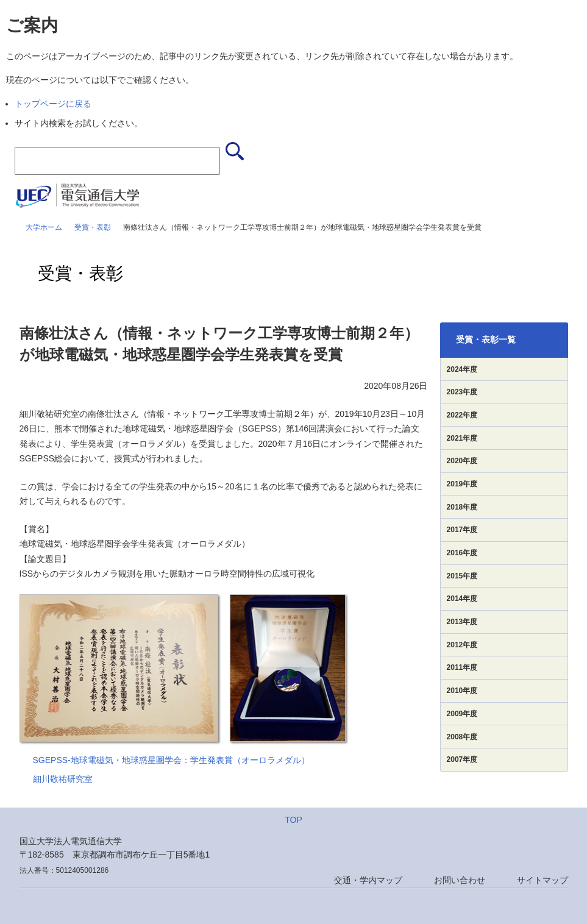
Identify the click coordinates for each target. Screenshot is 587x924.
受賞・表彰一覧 (486, 339)
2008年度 (462, 737)
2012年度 (462, 645)
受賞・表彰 (93, 227)
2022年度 (462, 415)
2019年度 (462, 484)
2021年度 (462, 438)
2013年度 (462, 622)
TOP (293, 820)
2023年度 (462, 392)
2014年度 (462, 599)
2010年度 (462, 691)
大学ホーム (44, 227)
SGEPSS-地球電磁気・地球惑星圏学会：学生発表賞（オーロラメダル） (171, 760)
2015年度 (462, 576)
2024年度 (462, 369)
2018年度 (462, 507)
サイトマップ (543, 880)
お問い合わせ (460, 880)
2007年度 (462, 759)
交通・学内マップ (368, 880)
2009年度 (462, 714)
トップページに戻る (53, 104)
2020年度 (462, 461)
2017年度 (462, 530)
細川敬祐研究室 (63, 779)
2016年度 (462, 553)
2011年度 (462, 667)
